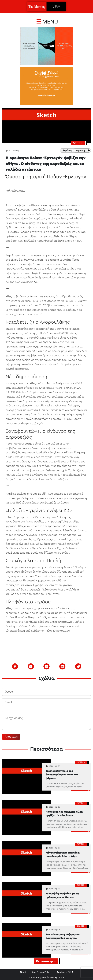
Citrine (61, 977)
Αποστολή (11, 737)
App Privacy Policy (41, 972)
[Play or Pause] (89, 150)
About (23, 972)
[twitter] (78, 666)
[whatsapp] (31, 666)
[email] (47, 666)
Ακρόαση (80, 151)
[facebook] (15, 666)
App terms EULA (65, 972)
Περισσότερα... (46, 961)
